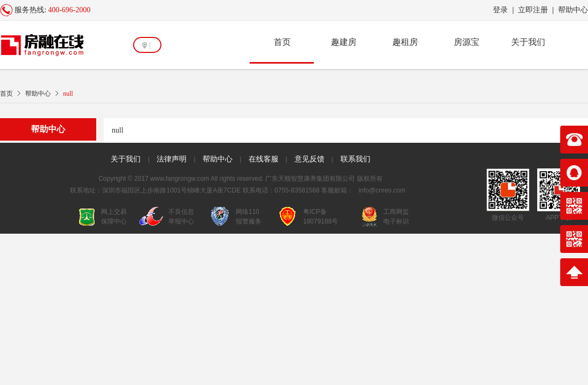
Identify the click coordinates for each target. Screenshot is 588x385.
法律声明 (172, 159)
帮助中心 (573, 10)
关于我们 (528, 42)
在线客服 (264, 159)
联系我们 (355, 159)
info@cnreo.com (382, 190)
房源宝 (467, 42)
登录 (500, 10)
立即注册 (533, 10)
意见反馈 (310, 159)
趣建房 (344, 42)
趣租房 (405, 42)
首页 (282, 42)
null (68, 94)
